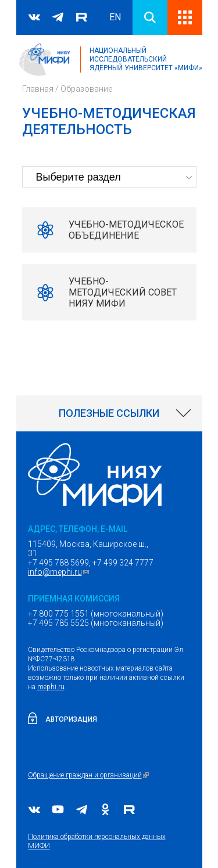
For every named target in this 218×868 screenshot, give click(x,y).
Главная (38, 89)
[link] (109, 413)
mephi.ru (51, 687)
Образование (86, 89)
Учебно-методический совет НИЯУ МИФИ (123, 292)
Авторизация (71, 719)
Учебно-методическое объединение (126, 230)
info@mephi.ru (60, 572)
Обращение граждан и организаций (90, 775)
